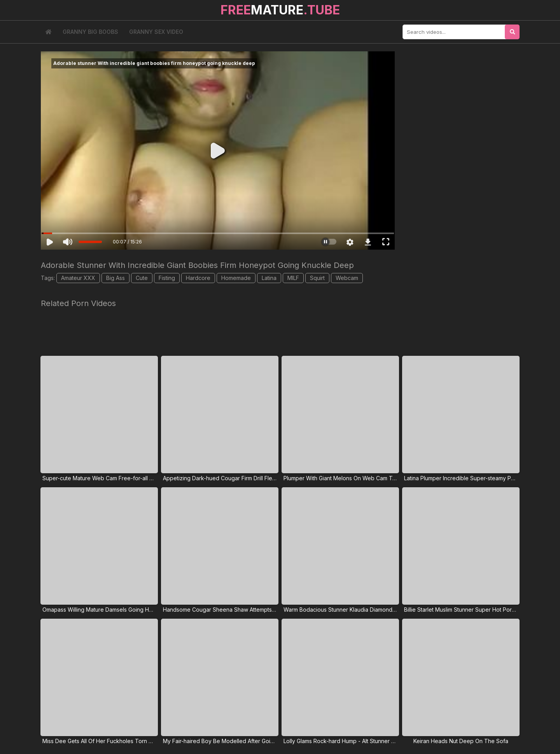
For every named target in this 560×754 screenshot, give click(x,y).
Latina (269, 278)
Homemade (236, 278)
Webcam (347, 278)
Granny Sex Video (156, 32)
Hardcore (198, 278)
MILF (293, 278)
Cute (142, 278)
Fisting (167, 278)
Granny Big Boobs (90, 32)
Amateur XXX (78, 278)
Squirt (317, 278)
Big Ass (115, 278)
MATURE (280, 10)
